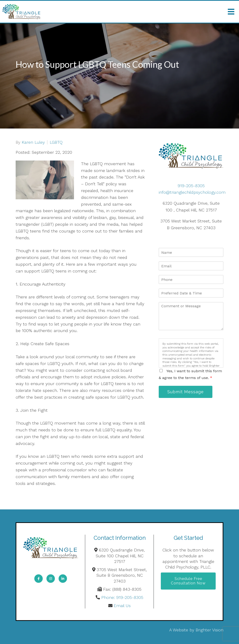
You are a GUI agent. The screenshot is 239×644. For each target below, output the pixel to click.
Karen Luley (33, 142)
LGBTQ (56, 142)
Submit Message (186, 392)
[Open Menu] (231, 12)
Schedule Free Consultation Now (188, 581)
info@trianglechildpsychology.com (192, 192)
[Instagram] (51, 579)
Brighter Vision (209, 630)
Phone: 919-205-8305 (122, 597)
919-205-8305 (191, 186)
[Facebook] (39, 579)
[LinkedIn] (63, 579)
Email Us (122, 606)
